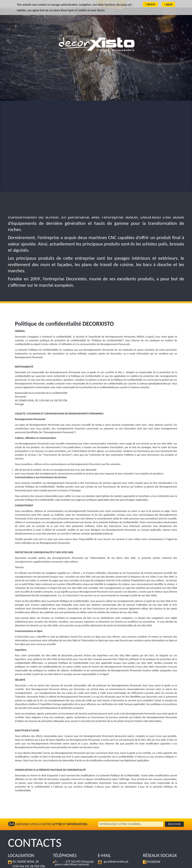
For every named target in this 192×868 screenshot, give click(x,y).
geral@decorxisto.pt (160, 292)
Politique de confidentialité (68, 863)
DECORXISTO (98, 232)
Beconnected (171, 863)
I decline (150, 4)
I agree (168, 4)
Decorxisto (30, 863)
